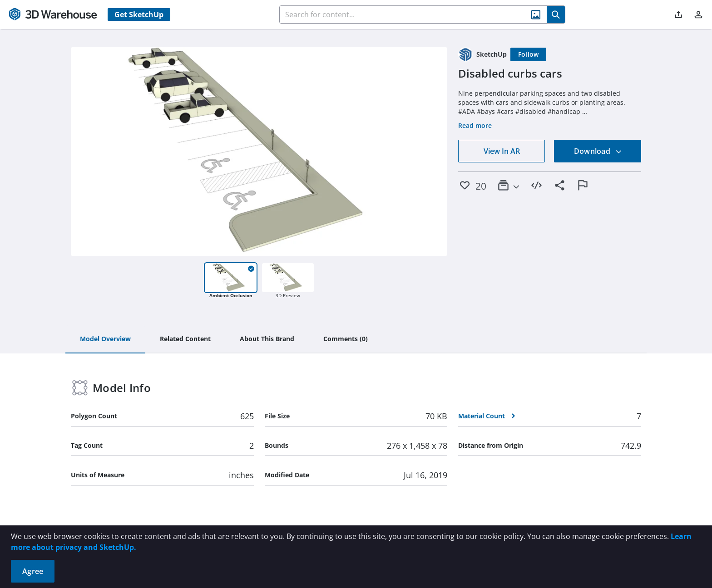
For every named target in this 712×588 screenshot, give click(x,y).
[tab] (105, 339)
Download (598, 151)
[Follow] (529, 54)
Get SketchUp (139, 15)
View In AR (502, 151)
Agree (33, 571)
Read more (475, 125)
